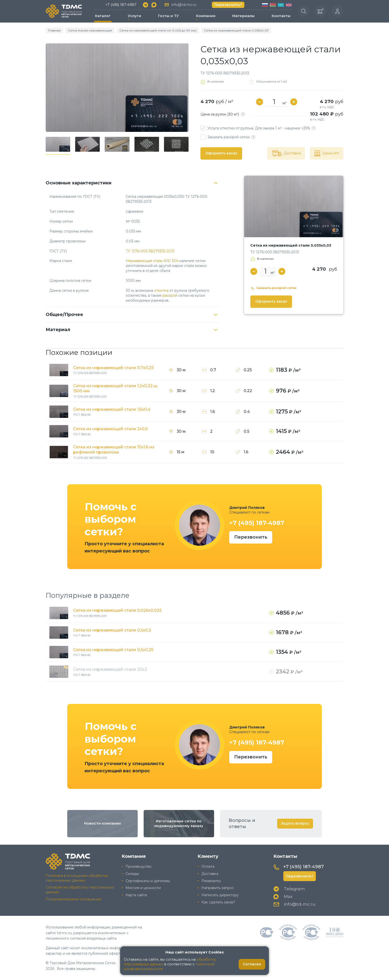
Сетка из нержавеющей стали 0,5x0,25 (113, 650)
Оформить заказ (221, 153)
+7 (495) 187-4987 (121, 5)
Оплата (208, 866)
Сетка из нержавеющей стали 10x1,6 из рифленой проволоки (114, 450)
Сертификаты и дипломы (148, 881)
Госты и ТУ (168, 16)
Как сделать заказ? (218, 902)
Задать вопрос (295, 823)
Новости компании (102, 823)
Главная (54, 30)
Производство (139, 866)
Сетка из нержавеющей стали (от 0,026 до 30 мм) (158, 30)
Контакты (281, 16)
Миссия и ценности (143, 888)
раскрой (170, 295)
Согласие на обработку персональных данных (80, 890)
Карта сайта (136, 895)
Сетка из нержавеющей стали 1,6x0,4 (112, 409)
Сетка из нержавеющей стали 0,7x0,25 (113, 368)
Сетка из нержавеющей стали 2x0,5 (110, 429)
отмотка (161, 290)
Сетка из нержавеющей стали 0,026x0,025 (117, 610)
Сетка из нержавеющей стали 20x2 (110, 669)
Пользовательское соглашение (74, 899)
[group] (117, 88)
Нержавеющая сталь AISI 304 (152, 261)
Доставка (210, 874)
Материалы (243, 16)
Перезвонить (251, 537)
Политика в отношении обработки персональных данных (77, 878)
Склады (132, 874)
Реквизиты (211, 881)
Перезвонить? (228, 5)
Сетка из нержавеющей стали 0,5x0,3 (112, 630)
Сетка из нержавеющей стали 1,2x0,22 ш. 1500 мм (116, 388)
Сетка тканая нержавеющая (90, 30)
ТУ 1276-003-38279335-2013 (150, 251)
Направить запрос (218, 888)
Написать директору (220, 895)
